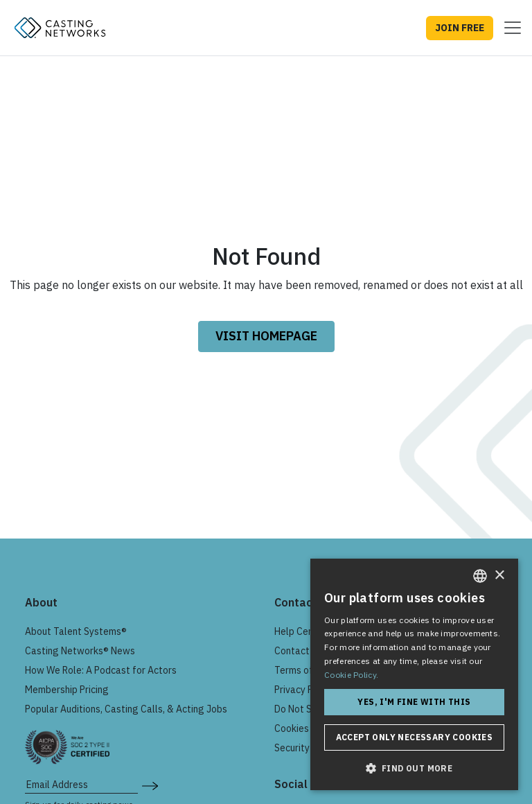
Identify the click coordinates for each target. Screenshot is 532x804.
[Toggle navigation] (508, 28)
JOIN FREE (460, 28)
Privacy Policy (304, 690)
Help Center (300, 631)
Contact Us (299, 651)
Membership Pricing (67, 690)
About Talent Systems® (76, 631)
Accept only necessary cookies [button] (415, 737)
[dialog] (414, 674)
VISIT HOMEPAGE (266, 336)
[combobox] (480, 576)
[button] (414, 768)
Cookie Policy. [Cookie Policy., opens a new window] (351, 675)
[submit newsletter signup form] (150, 785)
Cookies (292, 728)
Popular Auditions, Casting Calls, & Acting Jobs (126, 709)
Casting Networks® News (80, 651)
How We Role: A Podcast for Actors (101, 670)
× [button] (499, 576)
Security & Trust (309, 748)
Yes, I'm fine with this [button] (414, 702)
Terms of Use (303, 670)
